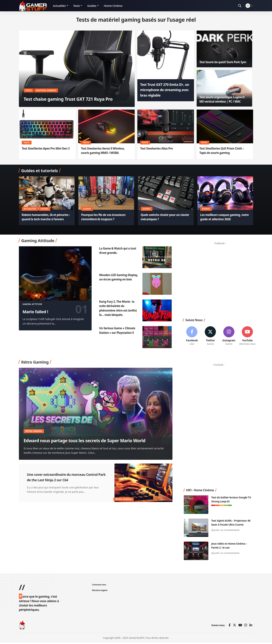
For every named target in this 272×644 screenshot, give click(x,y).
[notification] (234, 6)
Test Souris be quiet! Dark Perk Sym (224, 62)
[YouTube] (240, 627)
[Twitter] (210, 337)
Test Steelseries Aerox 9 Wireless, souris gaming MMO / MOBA (104, 151)
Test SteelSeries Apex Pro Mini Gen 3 (47, 148)
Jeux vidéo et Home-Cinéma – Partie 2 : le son (229, 547)
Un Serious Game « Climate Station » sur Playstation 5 (118, 330)
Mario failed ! (39, 311)
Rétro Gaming (36, 423)
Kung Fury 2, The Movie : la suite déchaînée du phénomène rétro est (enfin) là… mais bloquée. (119, 308)
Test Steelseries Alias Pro (158, 148)
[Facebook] (192, 337)
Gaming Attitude (32, 304)
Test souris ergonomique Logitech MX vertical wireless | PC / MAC (223, 99)
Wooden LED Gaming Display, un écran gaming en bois (119, 279)
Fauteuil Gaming (50, 82)
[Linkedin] (251, 627)
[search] (240, 6)
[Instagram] (229, 337)
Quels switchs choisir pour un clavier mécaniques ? (161, 217)
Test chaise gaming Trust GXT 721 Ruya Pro (72, 95)
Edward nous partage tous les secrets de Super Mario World (90, 437)
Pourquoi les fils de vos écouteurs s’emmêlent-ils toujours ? (105, 217)
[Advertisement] (221, 280)
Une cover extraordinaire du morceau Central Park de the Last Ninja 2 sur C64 (66, 478)
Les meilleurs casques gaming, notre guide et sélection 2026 (222, 217)
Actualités (30, 209)
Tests (30, 82)
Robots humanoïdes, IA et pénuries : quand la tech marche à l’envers (47, 217)
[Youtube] (247, 337)
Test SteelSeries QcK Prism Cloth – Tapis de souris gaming (223, 151)
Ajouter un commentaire (225, 531)
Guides (45, 209)
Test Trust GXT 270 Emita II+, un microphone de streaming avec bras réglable (164, 92)
